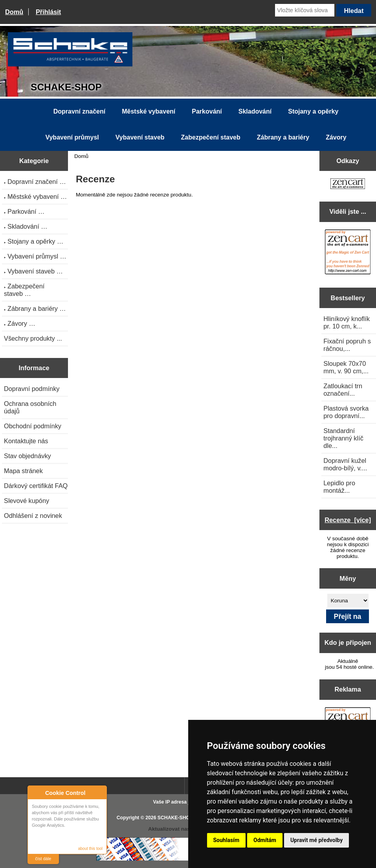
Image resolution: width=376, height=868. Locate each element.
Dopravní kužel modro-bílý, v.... (345, 464)
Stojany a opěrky (313, 111)
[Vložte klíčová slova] (305, 10)
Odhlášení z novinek (33, 516)
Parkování (207, 111)
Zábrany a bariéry (283, 137)
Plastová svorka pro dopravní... (346, 412)
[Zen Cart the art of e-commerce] (348, 184)
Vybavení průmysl (72, 137)
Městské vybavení (149, 111)
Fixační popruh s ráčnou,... (347, 345)
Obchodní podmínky (33, 426)
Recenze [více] (348, 520)
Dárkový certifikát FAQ (36, 486)
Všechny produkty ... (33, 338)
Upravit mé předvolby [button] (316, 840)
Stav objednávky (28, 456)
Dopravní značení (79, 111)
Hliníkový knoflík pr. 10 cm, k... (347, 322)
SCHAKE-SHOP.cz (178, 818)
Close (100, 793)
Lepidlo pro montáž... (339, 487)
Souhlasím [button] (227, 840)
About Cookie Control (36, 793)
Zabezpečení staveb (211, 137)
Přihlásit (48, 12)
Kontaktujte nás (26, 441)
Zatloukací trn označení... (343, 390)
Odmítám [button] (265, 840)
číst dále (43, 859)
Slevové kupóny (27, 501)
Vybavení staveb (140, 137)
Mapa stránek (23, 471)
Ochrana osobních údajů (30, 407)
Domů (14, 12)
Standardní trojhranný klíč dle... (343, 438)
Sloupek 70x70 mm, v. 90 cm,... (346, 367)
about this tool (90, 849)
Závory (336, 137)
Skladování (255, 111)
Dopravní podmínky (32, 389)
